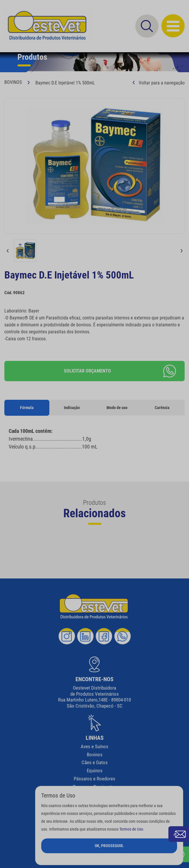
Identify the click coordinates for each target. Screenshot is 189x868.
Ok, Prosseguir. (109, 846)
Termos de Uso (131, 829)
